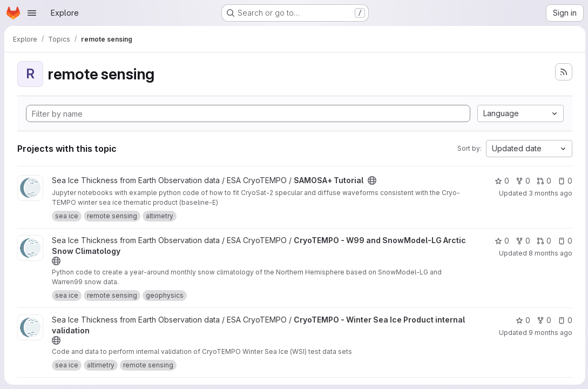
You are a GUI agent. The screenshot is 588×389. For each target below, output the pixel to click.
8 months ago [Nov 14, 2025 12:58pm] (549, 253)
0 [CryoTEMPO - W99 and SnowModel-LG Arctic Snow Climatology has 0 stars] (500, 241)
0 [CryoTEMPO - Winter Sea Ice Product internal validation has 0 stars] (521, 320)
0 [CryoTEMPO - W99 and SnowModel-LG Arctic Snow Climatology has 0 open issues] (563, 241)
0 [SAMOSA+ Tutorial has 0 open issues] (563, 181)
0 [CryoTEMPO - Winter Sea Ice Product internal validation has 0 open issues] (563, 320)
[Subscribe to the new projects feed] (562, 72)
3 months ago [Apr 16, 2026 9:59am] (549, 193)
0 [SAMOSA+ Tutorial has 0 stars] (500, 181)
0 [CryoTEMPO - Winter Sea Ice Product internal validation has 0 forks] (542, 320)
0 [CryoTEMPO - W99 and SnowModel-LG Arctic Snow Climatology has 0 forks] (521, 241)
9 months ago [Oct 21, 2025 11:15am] (549, 333)
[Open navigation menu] (32, 13)
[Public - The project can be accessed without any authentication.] (372, 180)
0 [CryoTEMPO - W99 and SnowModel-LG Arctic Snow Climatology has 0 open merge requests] (542, 241)
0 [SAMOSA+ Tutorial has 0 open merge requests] (542, 181)
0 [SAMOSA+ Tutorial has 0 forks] (521, 181)
